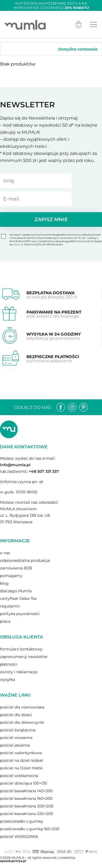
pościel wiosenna (16, 738)
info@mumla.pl (15, 465)
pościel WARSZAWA (19, 836)
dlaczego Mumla (16, 591)
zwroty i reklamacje (19, 672)
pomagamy (11, 576)
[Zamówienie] (71, 49)
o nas (5, 553)
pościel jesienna (15, 745)
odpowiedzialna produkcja (25, 560)
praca (5, 621)
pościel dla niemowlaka (22, 707)
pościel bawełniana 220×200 (27, 814)
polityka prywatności (20, 614)
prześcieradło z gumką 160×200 (30, 829)
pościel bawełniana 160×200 (26, 798)
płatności (9, 664)
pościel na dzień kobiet (22, 760)
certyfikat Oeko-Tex (18, 598)
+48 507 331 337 (44, 471)
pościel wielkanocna (19, 776)
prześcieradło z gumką (21, 821)
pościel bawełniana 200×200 (27, 806)
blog (4, 583)
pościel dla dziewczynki (22, 722)
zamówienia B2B (16, 568)
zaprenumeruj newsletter (24, 657)
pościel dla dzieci (16, 715)
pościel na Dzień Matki (21, 768)
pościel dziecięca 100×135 (24, 783)
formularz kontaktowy (21, 649)
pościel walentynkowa (21, 753)
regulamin (10, 606)
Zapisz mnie (51, 220)
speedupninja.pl (13, 861)
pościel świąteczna (18, 730)
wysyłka (7, 679)
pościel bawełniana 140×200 (26, 791)
